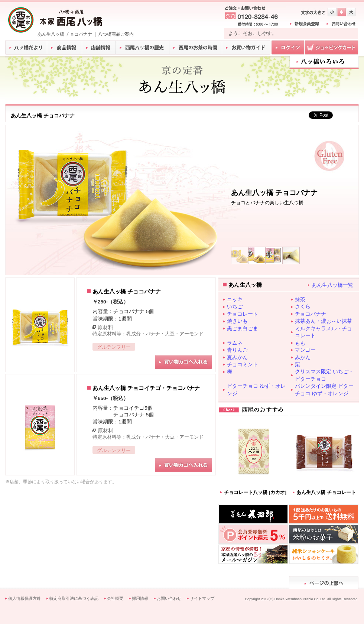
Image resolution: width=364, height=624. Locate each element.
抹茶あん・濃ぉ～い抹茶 (324, 321)
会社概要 (115, 598)
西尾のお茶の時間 (196, 48)
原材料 (105, 327)
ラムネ (235, 343)
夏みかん (237, 357)
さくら (303, 306)
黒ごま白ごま (243, 328)
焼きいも (237, 321)
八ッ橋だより (26, 48)
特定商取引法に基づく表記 (74, 598)
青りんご (237, 350)
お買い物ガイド (246, 48)
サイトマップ (202, 598)
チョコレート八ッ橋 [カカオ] (255, 492)
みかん (303, 357)
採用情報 (140, 598)
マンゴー (305, 350)
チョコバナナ (311, 314)
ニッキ (235, 299)
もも (300, 343)
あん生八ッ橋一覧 (332, 285)
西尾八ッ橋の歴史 (143, 48)
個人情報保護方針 (25, 598)
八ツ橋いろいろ (324, 62)
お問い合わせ (169, 598)
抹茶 (300, 299)
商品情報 (65, 48)
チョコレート (243, 314)
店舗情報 (99, 48)
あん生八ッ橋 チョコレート (326, 492)
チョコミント (243, 364)
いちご (235, 306)
